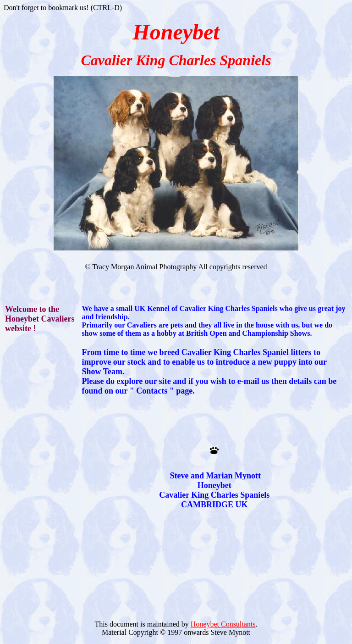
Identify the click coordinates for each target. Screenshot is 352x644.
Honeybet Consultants (223, 624)
